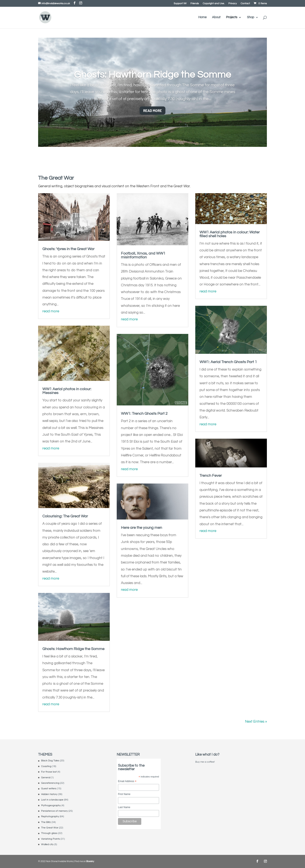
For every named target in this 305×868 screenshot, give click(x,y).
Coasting (46, 766)
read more (51, 311)
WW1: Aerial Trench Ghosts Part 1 (228, 362)
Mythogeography (51, 805)
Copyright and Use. (214, 4)
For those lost (49, 772)
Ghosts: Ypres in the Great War (68, 249)
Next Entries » (256, 722)
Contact (245, 4)
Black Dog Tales (50, 761)
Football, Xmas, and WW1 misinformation (143, 255)
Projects (232, 17)
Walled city (47, 844)
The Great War (50, 828)
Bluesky (90, 861)
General (46, 778)
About (216, 17)
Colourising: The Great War (65, 516)
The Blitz (46, 822)
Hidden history (49, 794)
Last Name (124, 807)
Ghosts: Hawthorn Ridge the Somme (152, 75)
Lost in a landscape (52, 800)
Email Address (127, 782)
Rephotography (50, 816)
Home (202, 17)
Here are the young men (141, 528)
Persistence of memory (54, 811)
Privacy (233, 4)
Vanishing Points (51, 839)
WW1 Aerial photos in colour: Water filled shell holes (230, 234)
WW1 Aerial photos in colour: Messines (67, 391)
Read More (152, 110)
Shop (251, 17)
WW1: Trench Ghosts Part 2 (144, 414)
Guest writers (49, 789)
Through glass (49, 833)
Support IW (180, 4)
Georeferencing (50, 783)
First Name (124, 794)
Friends (195, 4)
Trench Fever (211, 476)
